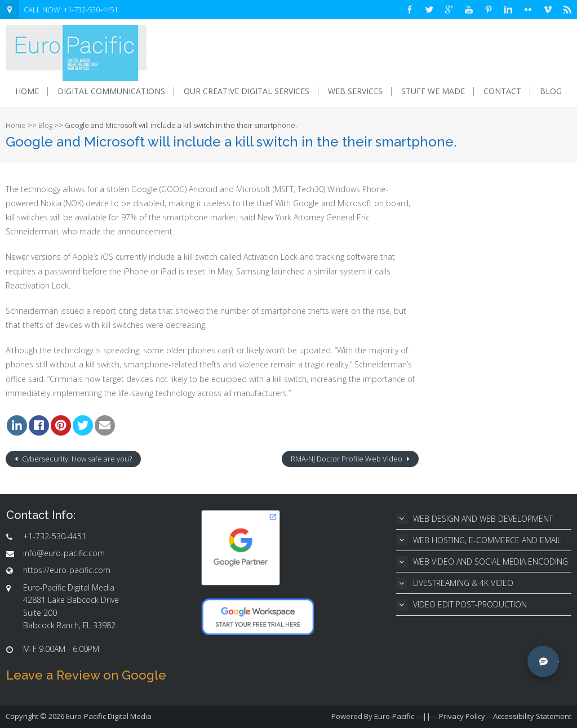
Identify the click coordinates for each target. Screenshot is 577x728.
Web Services (355, 91)
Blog (551, 91)
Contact (502, 91)
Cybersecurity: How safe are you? (76, 459)
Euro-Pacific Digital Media (109, 716)
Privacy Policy (462, 716)
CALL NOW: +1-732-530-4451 (71, 10)
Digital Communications (111, 91)
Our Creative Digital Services (247, 91)
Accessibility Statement (532, 716)
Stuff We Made (433, 91)
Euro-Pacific (394, 716)
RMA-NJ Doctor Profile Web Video (347, 459)
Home (27, 91)
